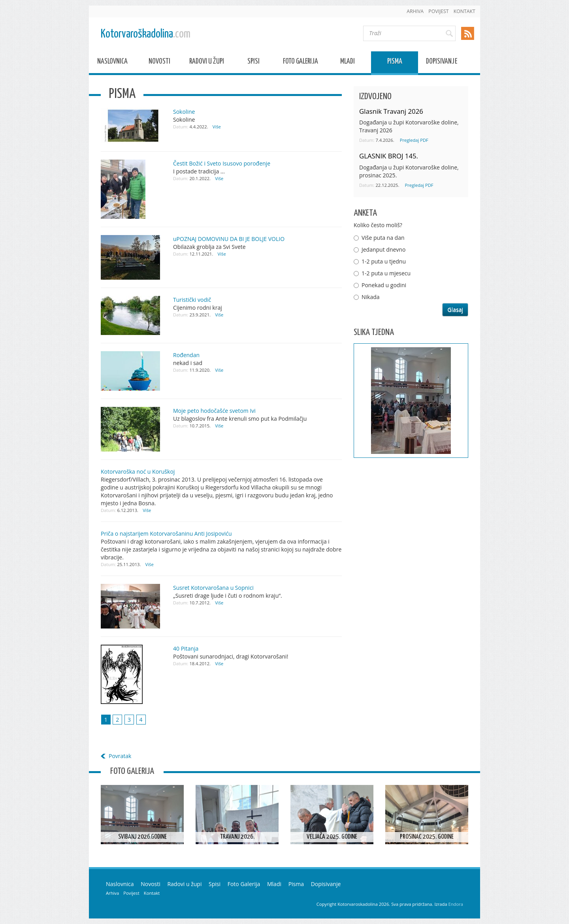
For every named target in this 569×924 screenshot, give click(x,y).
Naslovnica (112, 63)
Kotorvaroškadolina (146, 34)
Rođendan (186, 355)
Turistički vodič (192, 300)
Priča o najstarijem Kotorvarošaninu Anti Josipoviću (166, 534)
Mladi (348, 63)
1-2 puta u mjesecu (386, 273)
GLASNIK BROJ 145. (389, 156)
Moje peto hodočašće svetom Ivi (214, 411)
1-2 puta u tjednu (384, 261)
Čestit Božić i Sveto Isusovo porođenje (222, 163)
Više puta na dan (383, 238)
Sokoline (184, 112)
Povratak (120, 756)
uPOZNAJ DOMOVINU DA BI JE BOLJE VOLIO (229, 239)
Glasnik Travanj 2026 (391, 111)
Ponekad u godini (384, 285)
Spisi (253, 63)
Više (217, 127)
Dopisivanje (442, 63)
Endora (456, 904)
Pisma (395, 63)
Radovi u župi (207, 63)
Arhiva (415, 11)
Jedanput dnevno (383, 249)
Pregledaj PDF (414, 140)
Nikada (371, 297)
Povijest (438, 11)
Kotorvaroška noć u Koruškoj (138, 471)
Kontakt (464, 11)
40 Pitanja (186, 648)
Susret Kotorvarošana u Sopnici (213, 588)
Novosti (159, 63)
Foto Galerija (301, 63)
